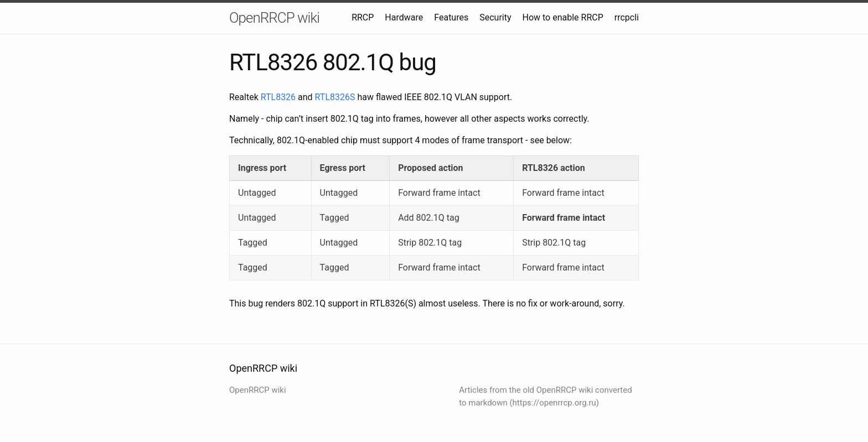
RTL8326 (278, 97)
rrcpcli (627, 17)
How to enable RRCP (563, 17)
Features (451, 17)
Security (495, 17)
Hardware (404, 17)
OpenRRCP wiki (274, 18)
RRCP (363, 17)
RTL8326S (335, 97)
